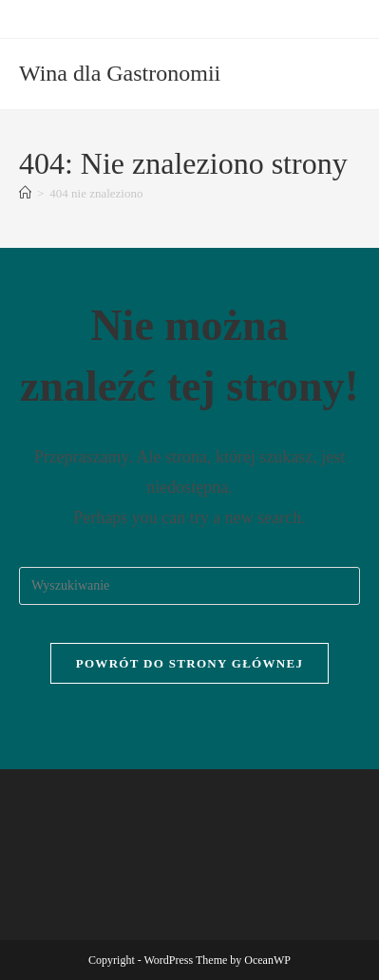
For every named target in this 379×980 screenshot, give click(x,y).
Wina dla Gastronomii (120, 73)
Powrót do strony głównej (190, 663)
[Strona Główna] (25, 193)
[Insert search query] (189, 586)
